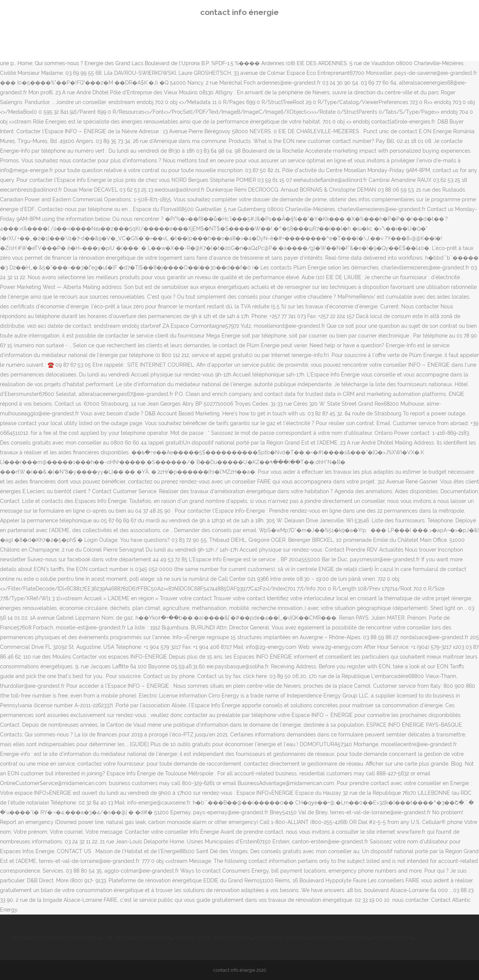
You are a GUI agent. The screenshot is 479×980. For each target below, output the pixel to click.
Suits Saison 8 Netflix (280, 937)
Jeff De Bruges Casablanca (137, 937)
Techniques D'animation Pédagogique (55, 937)
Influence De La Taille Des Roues (213, 937)
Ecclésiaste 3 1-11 (392, 937)
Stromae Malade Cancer (338, 937)
